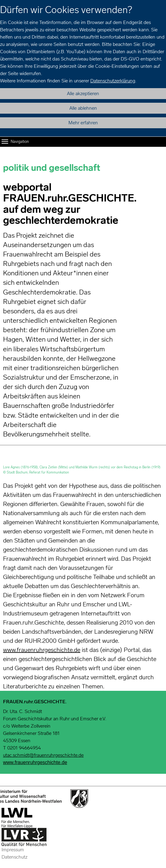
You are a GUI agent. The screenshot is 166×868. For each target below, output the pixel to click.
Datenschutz (14, 857)
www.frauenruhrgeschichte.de (42, 650)
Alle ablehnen (83, 108)
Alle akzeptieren (83, 93)
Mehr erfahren (83, 123)
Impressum (13, 850)
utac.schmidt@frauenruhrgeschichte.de (43, 755)
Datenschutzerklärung (113, 81)
